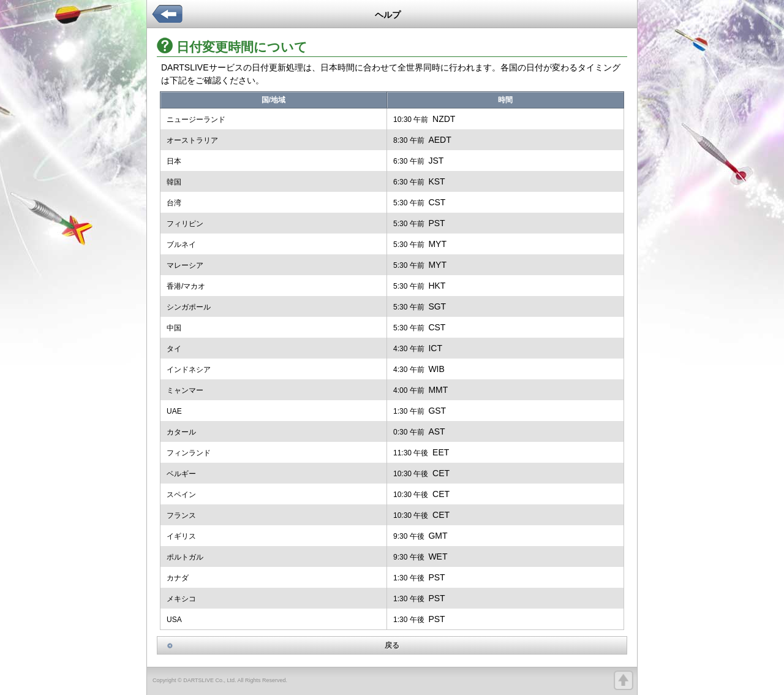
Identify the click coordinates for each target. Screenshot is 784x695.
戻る (392, 645)
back (167, 19)
